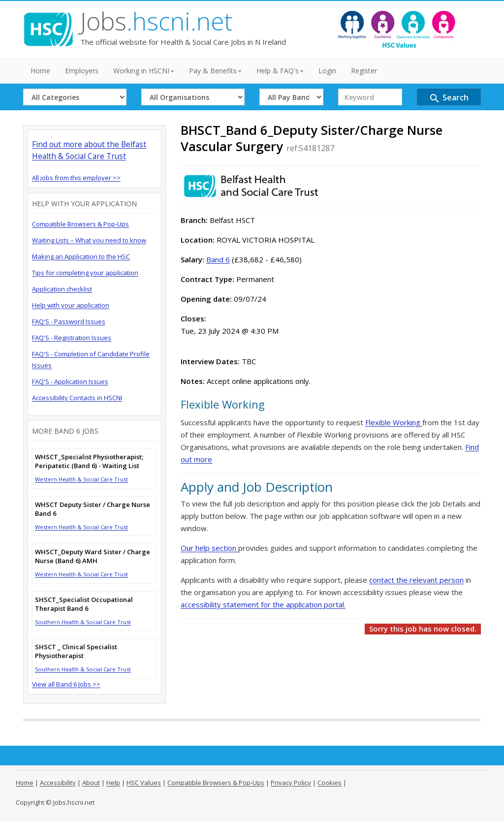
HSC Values (144, 783)
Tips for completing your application (85, 273)
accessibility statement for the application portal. (263, 604)
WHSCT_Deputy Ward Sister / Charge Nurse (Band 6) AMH (93, 556)
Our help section (209, 548)
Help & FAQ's (280, 71)
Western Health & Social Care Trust (81, 479)
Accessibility (58, 783)
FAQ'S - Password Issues (69, 321)
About (91, 783)
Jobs (156, 21)
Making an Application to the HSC (81, 256)
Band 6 (218, 259)
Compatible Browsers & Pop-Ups (80, 224)
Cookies (330, 783)
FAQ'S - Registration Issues (72, 338)
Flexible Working (394, 422)
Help (113, 783)
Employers (82, 71)
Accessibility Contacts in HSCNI (77, 398)
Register (364, 71)
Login (327, 71)
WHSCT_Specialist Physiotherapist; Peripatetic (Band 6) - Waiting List (89, 461)
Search (449, 98)
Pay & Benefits (215, 71)
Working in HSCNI (144, 71)
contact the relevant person (416, 580)
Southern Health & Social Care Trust (83, 622)
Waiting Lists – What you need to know (89, 240)
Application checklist (62, 289)
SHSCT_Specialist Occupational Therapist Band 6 (84, 604)
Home (40, 71)
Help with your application (71, 305)
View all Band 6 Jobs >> (66, 684)
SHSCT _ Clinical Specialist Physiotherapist (76, 651)
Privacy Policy (291, 783)
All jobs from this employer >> (76, 178)
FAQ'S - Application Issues (70, 381)
